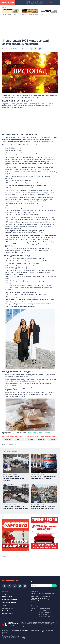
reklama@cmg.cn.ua (45, 608)
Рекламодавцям (7, 597)
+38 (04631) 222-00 (45, 596)
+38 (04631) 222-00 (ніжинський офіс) (44, 615)
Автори (4, 594)
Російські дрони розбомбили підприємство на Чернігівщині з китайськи (13, 478)
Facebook (30, 439)
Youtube (52, 439)
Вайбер (47, 433)
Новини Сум (6, 611)
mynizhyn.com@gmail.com (46, 594)
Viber (19, 439)
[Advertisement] (30, 26)
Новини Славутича (8, 608)
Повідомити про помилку (10, 600)
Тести (4, 605)
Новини (9, 14)
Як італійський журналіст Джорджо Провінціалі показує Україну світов (43, 507)
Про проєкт (6, 591)
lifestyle (14, 14)
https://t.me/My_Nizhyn (35, 433)
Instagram (41, 439)
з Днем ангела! (48, 141)
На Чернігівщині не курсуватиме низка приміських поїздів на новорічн (43, 478)
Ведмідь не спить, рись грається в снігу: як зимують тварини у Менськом (15, 508)
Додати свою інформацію (10, 602)
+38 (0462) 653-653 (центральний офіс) (45, 612)
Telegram (8, 439)
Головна (4, 14)
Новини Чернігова (8, 614)
